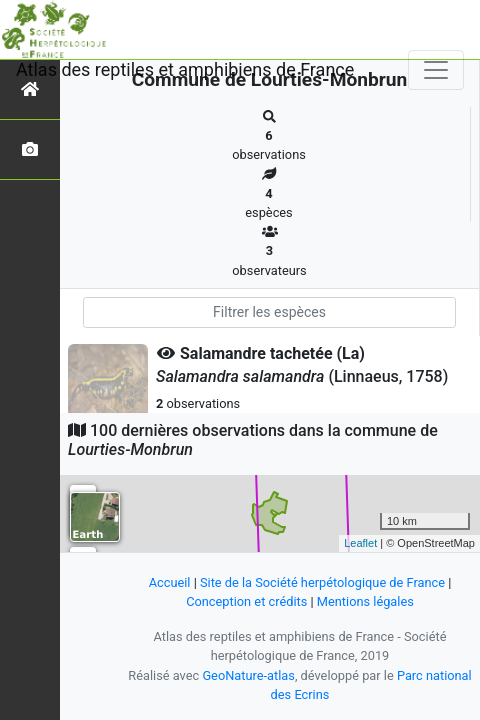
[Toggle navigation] (436, 70)
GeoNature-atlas (248, 675)
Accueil (170, 582)
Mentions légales (365, 601)
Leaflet (360, 543)
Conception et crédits (246, 601)
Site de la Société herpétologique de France (322, 582)
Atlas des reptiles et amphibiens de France (185, 69)
